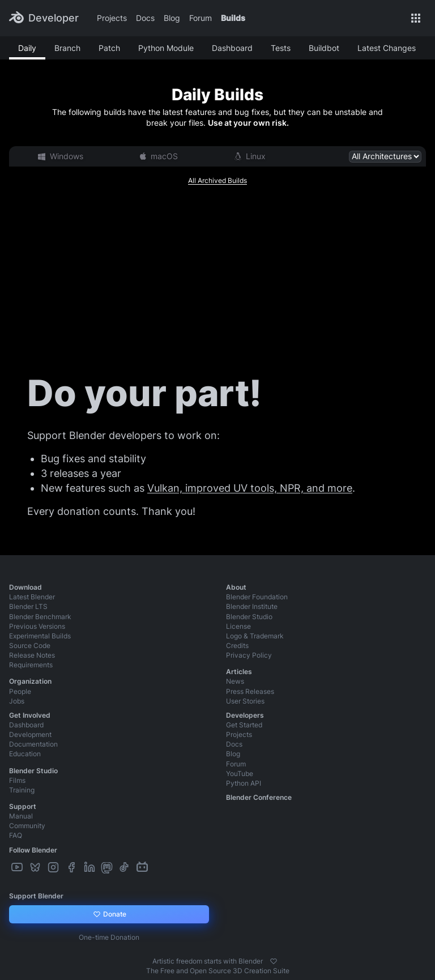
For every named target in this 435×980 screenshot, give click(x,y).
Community (27, 826)
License (238, 626)
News (235, 681)
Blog (172, 18)
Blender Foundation (257, 597)
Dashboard (232, 48)
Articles (239, 672)
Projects (112, 18)
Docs (145, 18)
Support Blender (36, 896)
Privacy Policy (249, 655)
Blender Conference (259, 797)
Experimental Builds (40, 636)
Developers (245, 715)
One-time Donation (109, 937)
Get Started (244, 725)
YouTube (240, 774)
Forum (201, 18)
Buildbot (324, 48)
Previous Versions (37, 626)
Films (17, 780)
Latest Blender (32, 597)
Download (25, 587)
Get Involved (30, 715)
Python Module (166, 48)
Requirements (31, 665)
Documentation (33, 744)
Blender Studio (249, 617)
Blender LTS (28, 606)
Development (30, 734)
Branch (67, 48)
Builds (233, 18)
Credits (237, 645)
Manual (21, 816)
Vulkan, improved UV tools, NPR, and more (250, 488)
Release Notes (32, 655)
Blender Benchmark (40, 617)
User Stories (245, 701)
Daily (27, 48)
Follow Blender (33, 850)
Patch (109, 48)
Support (23, 806)
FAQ (16, 835)
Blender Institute (252, 606)
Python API (244, 783)
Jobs (17, 701)
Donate (109, 914)
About (236, 587)
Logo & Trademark (255, 636)
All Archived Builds (217, 180)
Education (25, 754)
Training (22, 790)
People (20, 691)
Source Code (30, 645)
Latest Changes (387, 48)
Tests (281, 48)
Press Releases (250, 691)
